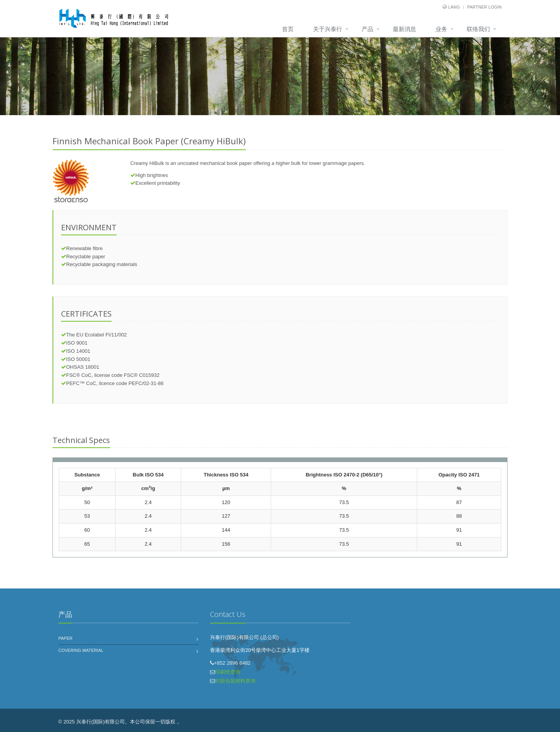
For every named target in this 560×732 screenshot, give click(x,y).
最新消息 (404, 29)
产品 (367, 29)
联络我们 (478, 29)
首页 (288, 29)
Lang (454, 7)
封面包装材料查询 (235, 681)
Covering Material (81, 650)
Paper (65, 638)
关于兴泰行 (328, 29)
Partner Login (484, 7)
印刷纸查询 (228, 672)
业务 (441, 29)
